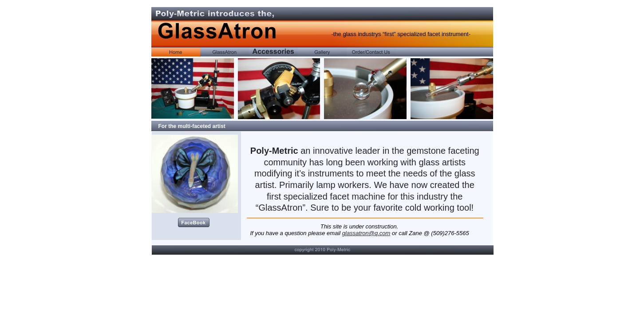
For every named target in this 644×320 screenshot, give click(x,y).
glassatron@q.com (366, 233)
